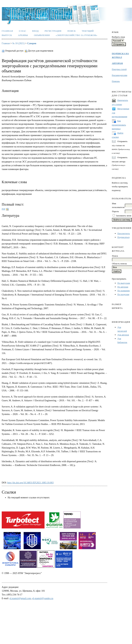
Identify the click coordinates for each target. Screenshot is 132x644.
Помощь (116, 81)
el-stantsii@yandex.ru (43, 598)
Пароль (115, 211)
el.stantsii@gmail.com (20, 598)
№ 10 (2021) (18, 43)
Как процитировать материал (119, 125)
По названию (124, 291)
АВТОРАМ (117, 63)
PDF (4, 209)
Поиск (72, 31)
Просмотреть (124, 233)
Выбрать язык (118, 37)
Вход (35, 31)
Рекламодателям (120, 75)
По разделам (123, 294)
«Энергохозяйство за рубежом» (77, 35)
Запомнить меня (124, 216)
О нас (23, 31)
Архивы (23, 35)
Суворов (32, 43)
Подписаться (124, 237)
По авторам (123, 287)
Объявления (42, 35)
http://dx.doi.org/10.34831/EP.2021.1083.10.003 (30, 483)
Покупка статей (119, 69)
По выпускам (124, 283)
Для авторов (123, 335)
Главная (7, 31)
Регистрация (53, 31)
